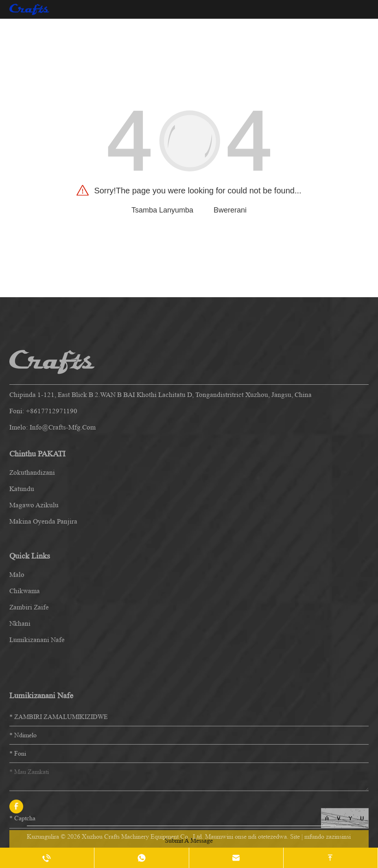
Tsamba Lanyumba (162, 210)
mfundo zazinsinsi (328, 836)
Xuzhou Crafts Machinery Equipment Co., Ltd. (143, 836)
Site (295, 836)
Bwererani (230, 210)
